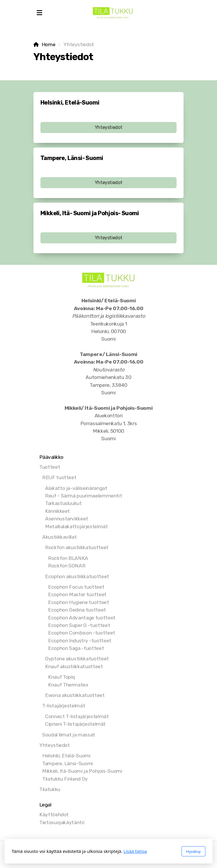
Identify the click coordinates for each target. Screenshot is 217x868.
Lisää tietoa (135, 851)
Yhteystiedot (109, 127)
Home (49, 44)
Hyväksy (193, 851)
